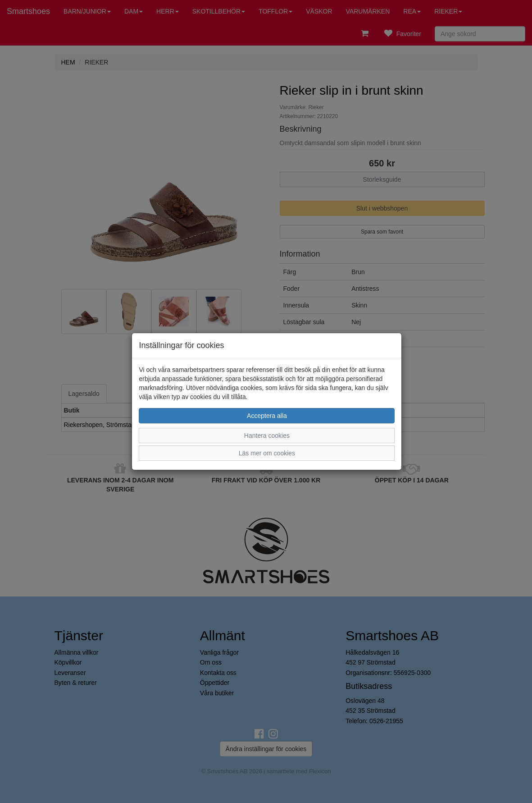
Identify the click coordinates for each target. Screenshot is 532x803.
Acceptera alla (267, 416)
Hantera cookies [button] (267, 436)
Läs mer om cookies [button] (267, 453)
